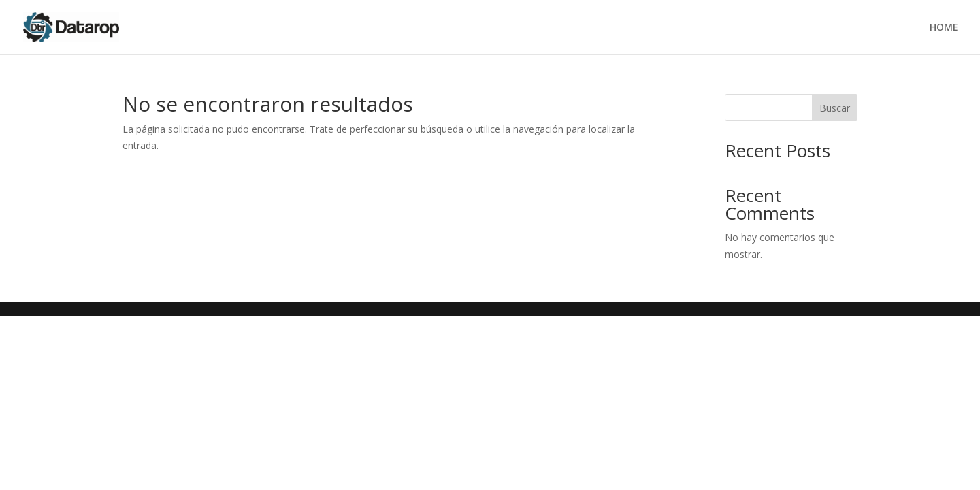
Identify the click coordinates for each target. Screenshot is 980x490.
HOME (944, 28)
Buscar (835, 108)
